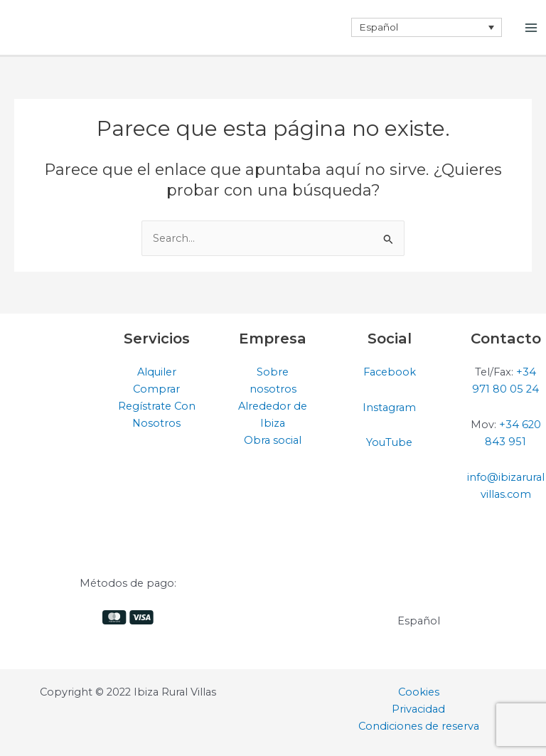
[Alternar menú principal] (531, 28)
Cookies (419, 692)
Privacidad (418, 709)
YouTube (389, 442)
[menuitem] (427, 27)
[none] (427, 27)
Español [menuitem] (379, 27)
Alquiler (157, 372)
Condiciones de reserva (419, 726)
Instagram (389, 408)
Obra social (273, 440)
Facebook (390, 372)
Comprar (156, 389)
